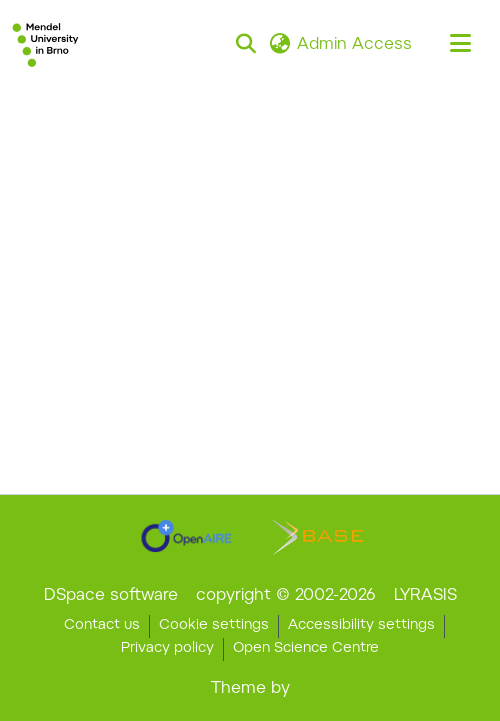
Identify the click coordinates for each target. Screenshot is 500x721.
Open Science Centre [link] (306, 649)
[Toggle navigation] (460, 45)
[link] (186, 536)
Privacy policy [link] (167, 649)
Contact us (102, 626)
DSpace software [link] (111, 596)
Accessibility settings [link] (361, 626)
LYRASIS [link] (425, 596)
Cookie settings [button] (214, 626)
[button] (45, 45)
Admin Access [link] (354, 45)
